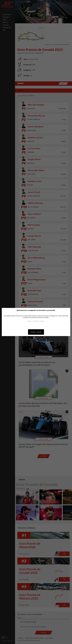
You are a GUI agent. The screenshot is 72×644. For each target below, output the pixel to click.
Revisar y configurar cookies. (36, 321)
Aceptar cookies (36, 332)
